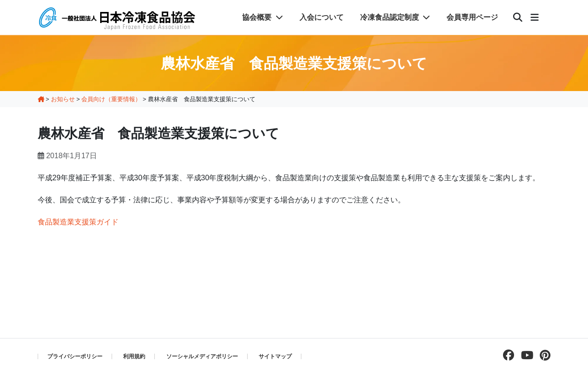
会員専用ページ (472, 17)
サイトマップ (275, 356)
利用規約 (134, 356)
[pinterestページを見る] (543, 355)
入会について (322, 17)
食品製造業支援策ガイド (78, 222)
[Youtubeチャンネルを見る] (525, 355)
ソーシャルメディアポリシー (202, 356)
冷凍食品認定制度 (395, 17)
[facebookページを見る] (506, 355)
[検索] (518, 17)
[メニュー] (535, 17)
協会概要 (262, 17)
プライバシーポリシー (75, 356)
